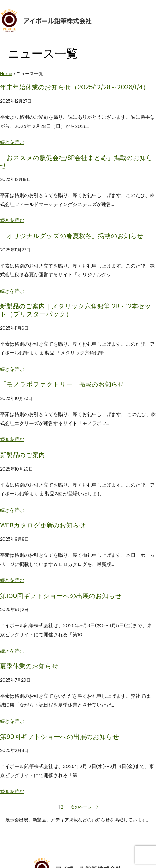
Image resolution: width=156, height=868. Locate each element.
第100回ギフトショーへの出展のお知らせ (61, 596)
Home (6, 74)
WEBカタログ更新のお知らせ (43, 526)
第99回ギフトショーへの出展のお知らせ (60, 737)
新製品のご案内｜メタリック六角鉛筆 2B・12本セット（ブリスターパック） (76, 310)
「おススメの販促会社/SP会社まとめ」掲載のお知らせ (76, 162)
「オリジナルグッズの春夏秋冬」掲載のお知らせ (72, 236)
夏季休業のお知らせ (29, 667)
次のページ (84, 807)
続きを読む (12, 142)
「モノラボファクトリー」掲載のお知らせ (62, 385)
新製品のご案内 (23, 455)
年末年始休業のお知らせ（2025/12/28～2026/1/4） (75, 88)
